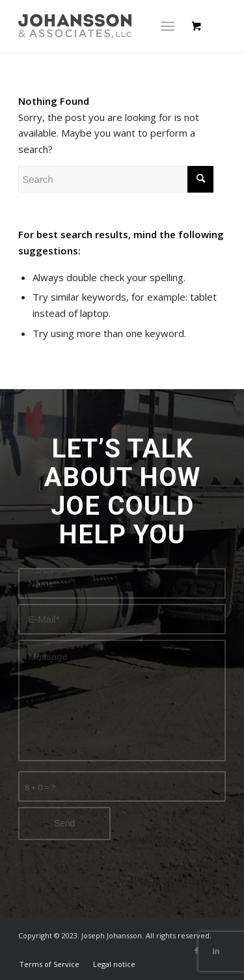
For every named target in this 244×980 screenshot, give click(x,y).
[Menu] (168, 26)
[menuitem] (49, 964)
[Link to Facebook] (197, 951)
